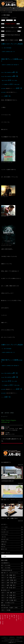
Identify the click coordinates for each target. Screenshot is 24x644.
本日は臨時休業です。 (6, 563)
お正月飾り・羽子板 (3, 620)
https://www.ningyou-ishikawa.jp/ (12, 35)
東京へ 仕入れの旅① (6, 568)
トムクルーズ (3, 20)
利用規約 (10, 642)
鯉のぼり (3, 549)
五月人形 (3, 539)
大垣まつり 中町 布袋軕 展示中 (8, 578)
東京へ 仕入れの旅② (6, 565)
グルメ (3, 529)
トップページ (21, 618)
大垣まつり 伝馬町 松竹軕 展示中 (9, 583)
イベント (3, 527)
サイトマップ (12, 637)
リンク (5, 637)
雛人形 (14, 617)
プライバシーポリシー (19, 637)
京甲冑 (3, 542)
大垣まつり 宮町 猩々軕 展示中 (8, 588)
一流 (2, 537)
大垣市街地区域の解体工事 (7, 570)
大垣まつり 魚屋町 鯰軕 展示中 (8, 585)
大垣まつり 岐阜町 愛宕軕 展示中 (9, 580)
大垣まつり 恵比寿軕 (6, 610)
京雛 (2, 544)
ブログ (3, 534)
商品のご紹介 (17, 618)
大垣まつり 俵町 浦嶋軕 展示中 (8, 575)
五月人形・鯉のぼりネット (11, 92)
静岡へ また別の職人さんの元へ (8, 603)
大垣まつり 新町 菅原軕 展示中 (8, 598)
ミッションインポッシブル (9, 20)
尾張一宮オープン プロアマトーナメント (10, 573)
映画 (15, 20)
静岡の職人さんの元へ (6, 605)
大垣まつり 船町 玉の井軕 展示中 (9, 600)
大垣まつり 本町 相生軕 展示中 (8, 595)
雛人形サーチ (9, 88)
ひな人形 (3, 532)
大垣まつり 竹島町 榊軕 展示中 (8, 593)
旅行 (2, 547)
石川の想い (19, 618)
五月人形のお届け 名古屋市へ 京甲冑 (9, 608)
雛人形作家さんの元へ (6, 590)
